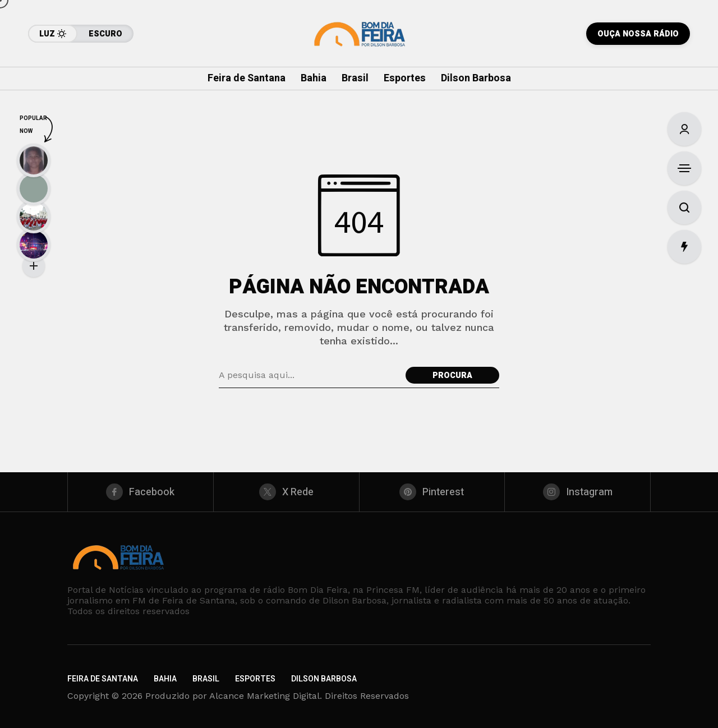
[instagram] (577, 492)
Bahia (165, 679)
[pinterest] (432, 492)
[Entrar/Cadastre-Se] (684, 129)
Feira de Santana (103, 679)
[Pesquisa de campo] (309, 375)
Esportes (255, 679)
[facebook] (141, 492)
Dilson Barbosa (324, 679)
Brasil (206, 679)
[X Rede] (286, 492)
